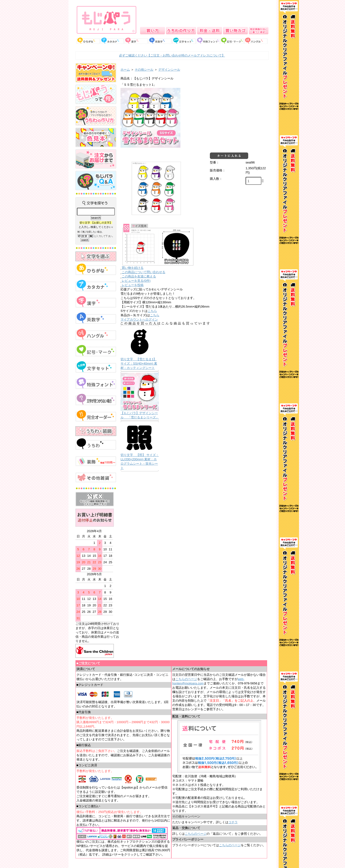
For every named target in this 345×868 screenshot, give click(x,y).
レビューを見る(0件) (136, 281)
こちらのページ (186, 679)
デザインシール (169, 70)
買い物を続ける (133, 268)
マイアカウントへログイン (139, 319)
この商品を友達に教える (139, 276)
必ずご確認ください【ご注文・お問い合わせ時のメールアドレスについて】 (172, 55)
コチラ (233, 822)
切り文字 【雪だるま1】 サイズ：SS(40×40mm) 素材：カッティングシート (139, 364)
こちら (152, 311)
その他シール (144, 70)
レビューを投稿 (133, 285)
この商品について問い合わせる (144, 272)
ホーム (125, 70)
